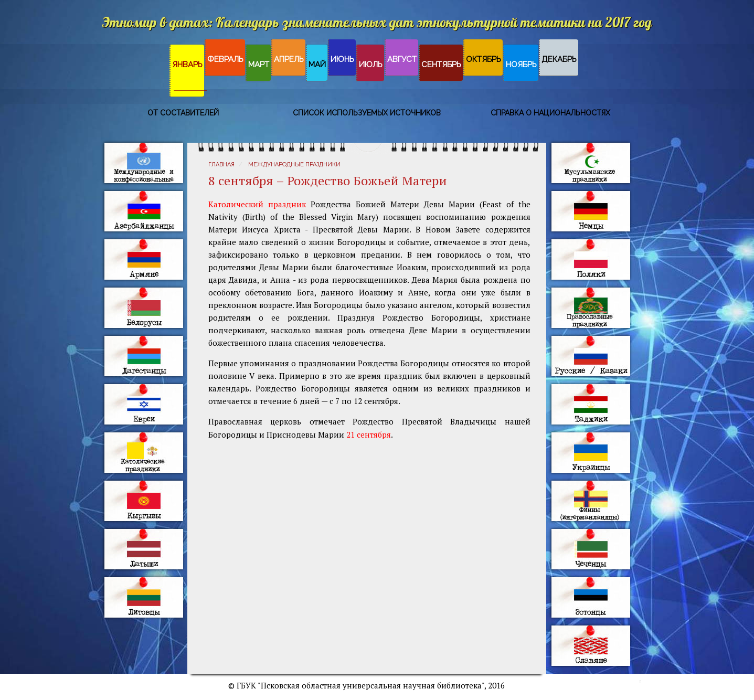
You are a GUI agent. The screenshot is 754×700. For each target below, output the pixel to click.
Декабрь (559, 59)
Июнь (342, 59)
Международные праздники (294, 165)
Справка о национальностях (550, 113)
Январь (187, 65)
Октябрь (484, 59)
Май (317, 65)
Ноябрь (521, 65)
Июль (371, 65)
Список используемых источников (367, 113)
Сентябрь (441, 65)
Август (402, 59)
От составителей (183, 113)
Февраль (225, 59)
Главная (221, 165)
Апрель (289, 59)
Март (259, 65)
